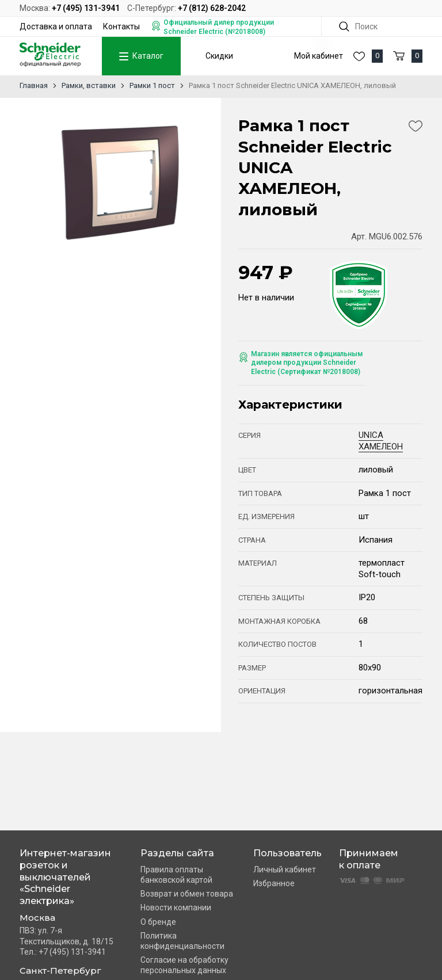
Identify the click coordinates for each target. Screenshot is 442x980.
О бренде (158, 922)
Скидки (219, 56)
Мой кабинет (319, 56)
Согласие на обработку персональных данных (184, 965)
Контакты (121, 26)
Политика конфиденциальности (182, 941)
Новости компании (176, 907)
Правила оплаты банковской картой (176, 875)
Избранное (274, 883)
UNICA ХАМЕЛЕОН (381, 441)
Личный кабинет (285, 870)
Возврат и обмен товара (187, 894)
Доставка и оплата (56, 26)
